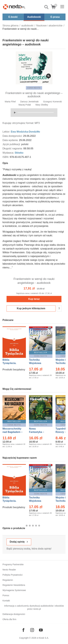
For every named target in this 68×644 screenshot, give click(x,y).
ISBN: (6, 157)
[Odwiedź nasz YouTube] (41, 630)
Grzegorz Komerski (53, 102)
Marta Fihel (10, 102)
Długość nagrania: (13, 149)
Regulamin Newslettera (14, 585)
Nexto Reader (9, 570)
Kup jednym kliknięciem (31, 308)
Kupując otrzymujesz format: (18, 123)
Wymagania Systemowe (14, 590)
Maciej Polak (25, 105)
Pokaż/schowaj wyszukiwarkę (47, 7)
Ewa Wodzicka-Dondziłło (25, 132)
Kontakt (6, 601)
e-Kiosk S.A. (43, 638)
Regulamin (8, 580)
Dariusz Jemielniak (29, 102)
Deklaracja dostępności (14, 614)
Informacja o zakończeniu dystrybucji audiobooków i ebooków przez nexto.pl (34, 607)
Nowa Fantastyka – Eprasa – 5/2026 (38, 432)
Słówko (19, 153)
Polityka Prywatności (12, 575)
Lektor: (7, 132)
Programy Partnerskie (13, 564)
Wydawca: (9, 153)
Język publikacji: (12, 144)
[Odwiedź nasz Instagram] (32, 630)
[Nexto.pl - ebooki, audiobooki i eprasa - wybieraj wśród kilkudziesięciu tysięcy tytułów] (14, 7)
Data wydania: (11, 140)
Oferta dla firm (9, 619)
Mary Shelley (42, 105)
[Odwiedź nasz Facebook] (23, 630)
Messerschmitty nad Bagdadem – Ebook (12, 432)
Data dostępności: (13, 136)
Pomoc (6, 595)
